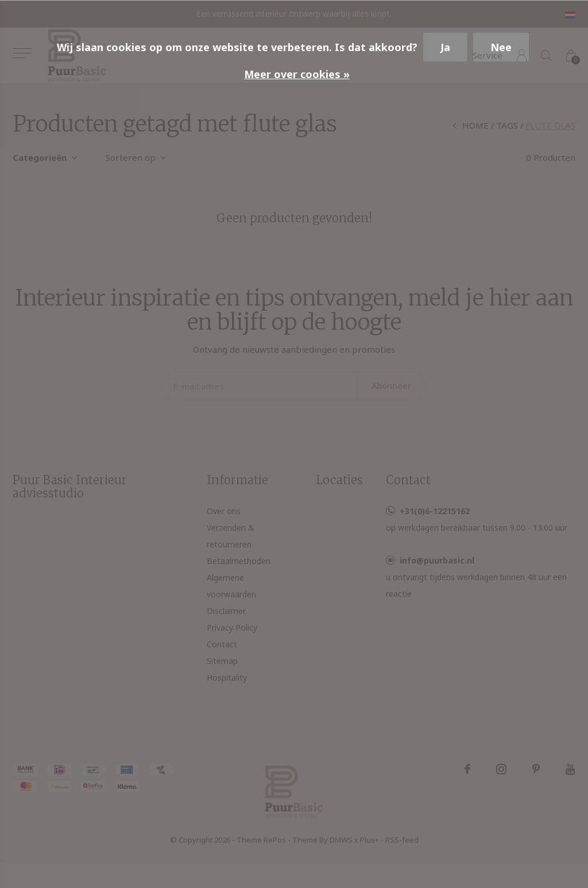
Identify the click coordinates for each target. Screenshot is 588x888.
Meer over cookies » (297, 74)
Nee (501, 47)
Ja (445, 47)
